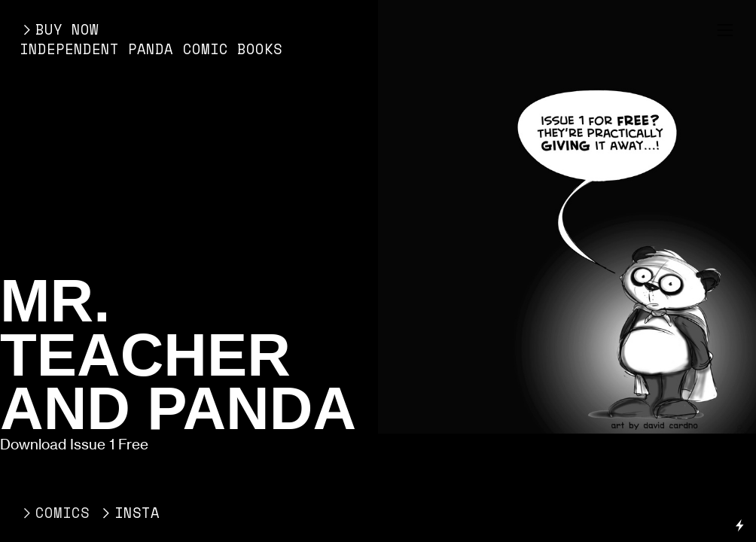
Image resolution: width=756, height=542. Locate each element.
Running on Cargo (739, 460)
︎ (725, 30)
